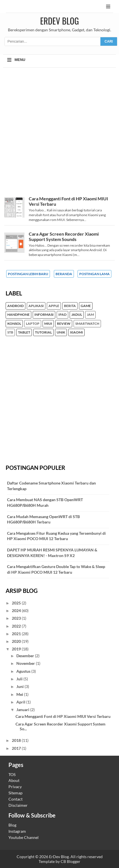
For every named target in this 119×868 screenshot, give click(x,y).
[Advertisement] (60, 135)
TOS (12, 774)
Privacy (15, 787)
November (26, 663)
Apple (54, 306)
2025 (17, 603)
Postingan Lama (94, 274)
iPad (62, 315)
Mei (20, 694)
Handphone (18, 315)
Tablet (24, 332)
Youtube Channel (24, 837)
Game (86, 306)
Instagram (17, 831)
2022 (17, 626)
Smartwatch (87, 324)
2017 (17, 748)
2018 (17, 740)
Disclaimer (18, 805)
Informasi (44, 315)
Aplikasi (36, 306)
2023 (17, 618)
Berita (70, 306)
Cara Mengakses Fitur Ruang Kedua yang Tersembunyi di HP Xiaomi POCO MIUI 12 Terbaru (56, 536)
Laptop (33, 324)
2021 (17, 634)
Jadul (77, 315)
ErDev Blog (60, 21)
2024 (17, 611)
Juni (20, 686)
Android (16, 306)
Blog (12, 825)
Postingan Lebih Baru (28, 274)
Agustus (24, 671)
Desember (26, 656)
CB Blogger (70, 861)
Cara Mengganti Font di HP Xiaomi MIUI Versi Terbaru (63, 716)
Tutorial (43, 332)
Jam (90, 315)
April (21, 702)
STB (10, 332)
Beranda (64, 274)
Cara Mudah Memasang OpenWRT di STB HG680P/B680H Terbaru (43, 519)
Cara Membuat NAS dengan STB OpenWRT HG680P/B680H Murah (45, 502)
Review (64, 324)
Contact (16, 799)
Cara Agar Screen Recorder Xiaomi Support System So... (60, 726)
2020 (17, 641)
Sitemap (16, 793)
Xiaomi (76, 332)
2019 (17, 649)
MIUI (48, 324)
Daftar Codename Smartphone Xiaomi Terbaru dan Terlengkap (51, 486)
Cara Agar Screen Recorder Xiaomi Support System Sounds (64, 236)
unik (61, 332)
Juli (20, 679)
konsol (14, 324)
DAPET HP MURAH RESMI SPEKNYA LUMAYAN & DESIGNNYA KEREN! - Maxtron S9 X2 (52, 553)
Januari (23, 710)
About (14, 780)
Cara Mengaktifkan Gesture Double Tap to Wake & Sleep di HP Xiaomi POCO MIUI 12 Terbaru (56, 569)
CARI (109, 41)
